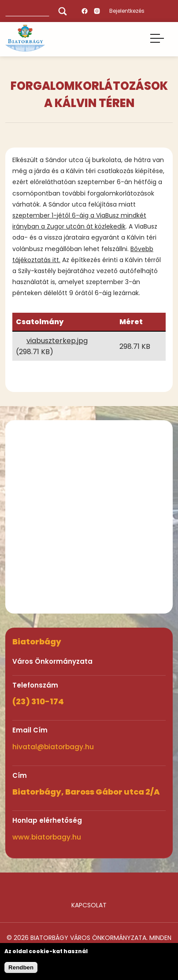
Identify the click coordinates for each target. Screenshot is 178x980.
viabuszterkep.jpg (57, 341)
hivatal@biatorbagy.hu (53, 747)
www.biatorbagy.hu (47, 837)
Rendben (21, 967)
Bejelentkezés (127, 11)
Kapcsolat (89, 905)
